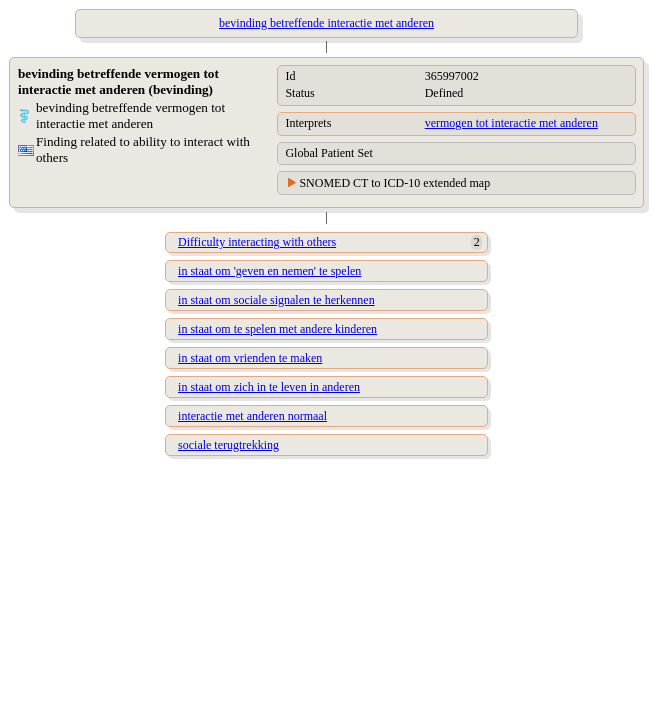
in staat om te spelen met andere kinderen (277, 329)
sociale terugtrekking (228, 445)
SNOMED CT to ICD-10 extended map (394, 183)
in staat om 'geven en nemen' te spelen (269, 271)
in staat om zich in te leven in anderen (269, 387)
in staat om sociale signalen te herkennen (276, 300)
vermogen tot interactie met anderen (511, 123)
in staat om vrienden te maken (250, 358)
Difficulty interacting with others (257, 242)
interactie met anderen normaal (252, 416)
